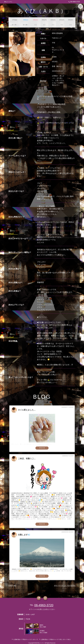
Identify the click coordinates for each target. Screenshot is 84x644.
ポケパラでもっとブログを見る (65, 586)
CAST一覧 (12, 586)
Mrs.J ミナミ (8, 2)
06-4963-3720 (74, 2)
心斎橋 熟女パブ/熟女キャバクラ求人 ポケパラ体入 (56, 639)
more (42, 448)
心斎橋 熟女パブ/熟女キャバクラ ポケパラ (26, 639)
